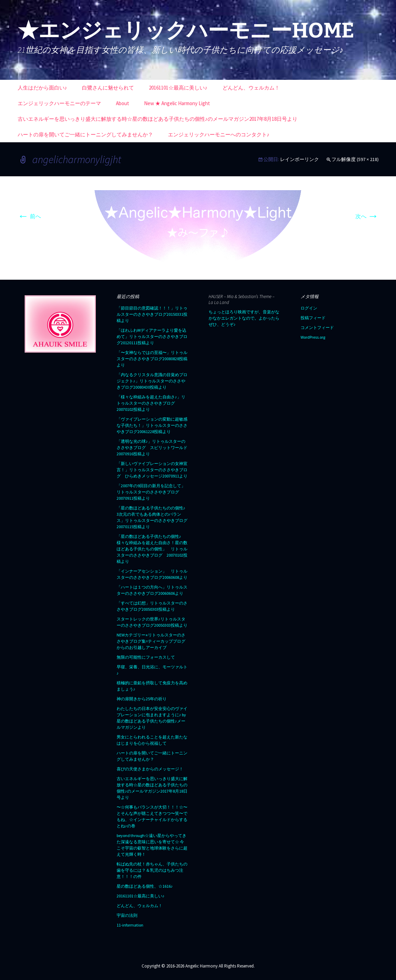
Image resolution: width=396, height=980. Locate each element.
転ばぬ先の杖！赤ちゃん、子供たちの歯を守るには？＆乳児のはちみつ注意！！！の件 (152, 870)
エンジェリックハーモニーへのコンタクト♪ (219, 134)
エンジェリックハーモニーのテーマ (59, 103)
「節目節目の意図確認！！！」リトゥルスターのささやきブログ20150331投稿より (152, 314)
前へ (29, 216)
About (123, 103)
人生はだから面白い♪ (43, 88)
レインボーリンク (300, 159)
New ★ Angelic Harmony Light (177, 103)
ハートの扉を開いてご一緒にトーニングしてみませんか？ (85, 134)
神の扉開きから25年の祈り (142, 699)
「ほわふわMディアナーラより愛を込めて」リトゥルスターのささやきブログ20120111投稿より (152, 336)
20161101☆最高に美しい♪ (178, 88)
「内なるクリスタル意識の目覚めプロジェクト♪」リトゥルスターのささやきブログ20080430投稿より (152, 381)
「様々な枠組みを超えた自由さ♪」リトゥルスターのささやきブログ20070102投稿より (151, 403)
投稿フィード (313, 318)
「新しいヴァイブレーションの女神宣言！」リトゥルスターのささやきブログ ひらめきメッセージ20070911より (152, 470)
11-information (130, 925)
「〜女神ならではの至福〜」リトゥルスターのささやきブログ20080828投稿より (152, 359)
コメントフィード (317, 327)
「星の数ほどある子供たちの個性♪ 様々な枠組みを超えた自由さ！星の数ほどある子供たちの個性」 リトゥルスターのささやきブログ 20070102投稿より (152, 549)
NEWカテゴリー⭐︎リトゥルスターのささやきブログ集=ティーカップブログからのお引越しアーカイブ (151, 641)
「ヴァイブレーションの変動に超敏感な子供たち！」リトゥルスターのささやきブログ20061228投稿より (152, 425)
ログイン (309, 308)
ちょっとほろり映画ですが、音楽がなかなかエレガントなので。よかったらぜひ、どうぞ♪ (244, 318)
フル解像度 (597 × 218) (355, 159)
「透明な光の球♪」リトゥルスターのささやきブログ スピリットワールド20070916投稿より (152, 447)
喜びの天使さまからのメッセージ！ (150, 769)
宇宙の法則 (127, 915)
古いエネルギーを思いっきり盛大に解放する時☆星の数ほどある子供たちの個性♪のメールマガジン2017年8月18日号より (158, 119)
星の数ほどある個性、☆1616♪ (145, 886)
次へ (367, 216)
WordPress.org (313, 337)
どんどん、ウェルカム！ (251, 88)
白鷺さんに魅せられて (108, 88)
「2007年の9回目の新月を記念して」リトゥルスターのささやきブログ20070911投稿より (151, 492)
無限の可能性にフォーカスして (146, 657)
